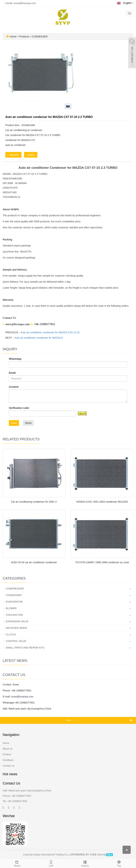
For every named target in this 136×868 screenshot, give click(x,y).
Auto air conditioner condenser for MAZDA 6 (39, 338)
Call (51, 863)
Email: (13, 373)
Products (24, 37)
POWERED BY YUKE (85, 855)
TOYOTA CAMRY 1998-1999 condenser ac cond (102, 562)
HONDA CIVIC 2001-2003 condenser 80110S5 (102, 502)
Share (17, 863)
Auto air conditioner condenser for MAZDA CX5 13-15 (50, 332)
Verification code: (19, 408)
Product (7, 754)
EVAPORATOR (14, 602)
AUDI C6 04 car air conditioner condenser (34, 562)
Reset (28, 423)
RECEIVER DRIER (16, 628)
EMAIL (31, 155)
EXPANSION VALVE (17, 621)
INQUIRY (13, 155)
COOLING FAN (14, 615)
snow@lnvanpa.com (22, 697)
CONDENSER (39, 37)
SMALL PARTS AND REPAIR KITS (25, 648)
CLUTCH (11, 635)
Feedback (8, 760)
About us (8, 749)
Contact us (9, 766)
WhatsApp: (15, 359)
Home (13, 37)
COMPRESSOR (15, 589)
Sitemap (102, 855)
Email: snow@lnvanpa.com (20, 3)
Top (119, 863)
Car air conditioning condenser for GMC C (34, 502)
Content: (14, 387)
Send (14, 423)
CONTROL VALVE (16, 641)
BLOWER (11, 608)
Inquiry (85, 863)
